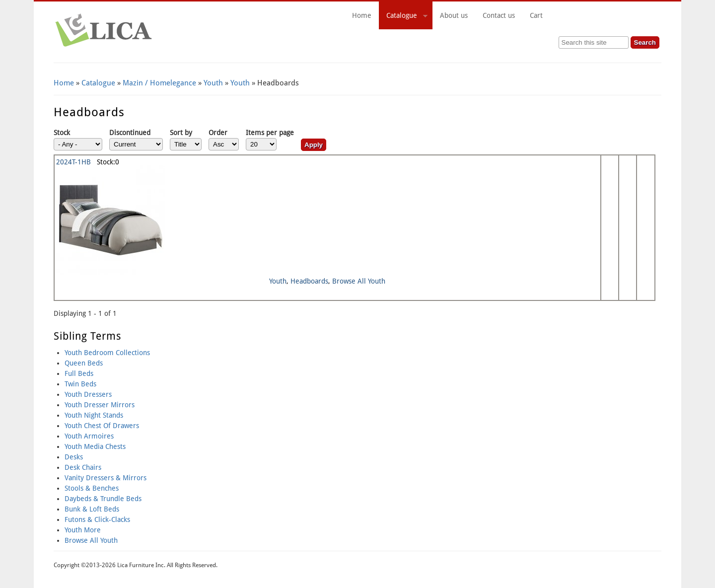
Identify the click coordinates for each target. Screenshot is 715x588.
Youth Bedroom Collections (107, 353)
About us (454, 15)
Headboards (309, 281)
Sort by (181, 133)
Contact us (499, 15)
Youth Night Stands (94, 415)
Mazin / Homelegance (159, 83)
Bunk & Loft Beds (92, 509)
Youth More (83, 530)
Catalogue (403, 17)
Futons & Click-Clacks (97, 519)
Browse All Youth (359, 281)
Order (218, 133)
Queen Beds (84, 363)
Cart (592, 15)
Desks (74, 457)
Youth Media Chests (95, 446)
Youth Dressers (88, 394)
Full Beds (79, 373)
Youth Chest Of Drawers (102, 426)
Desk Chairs (83, 467)
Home (362, 15)
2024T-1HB (73, 162)
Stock (62, 133)
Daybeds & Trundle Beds (103, 499)
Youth (213, 83)
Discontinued (130, 133)
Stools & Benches (92, 488)
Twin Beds (80, 384)
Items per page (270, 133)
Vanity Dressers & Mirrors (106, 478)
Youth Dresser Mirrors (100, 405)
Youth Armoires (89, 436)
